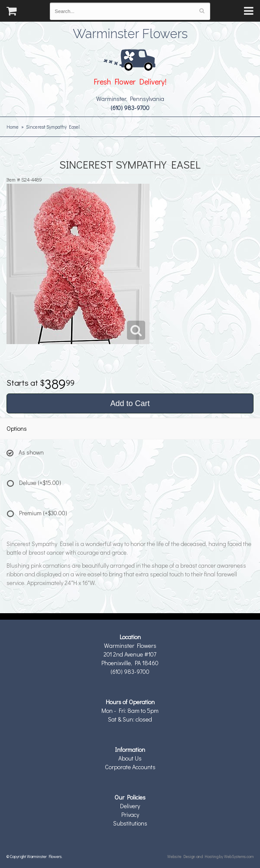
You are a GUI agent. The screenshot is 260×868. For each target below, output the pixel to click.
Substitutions (130, 823)
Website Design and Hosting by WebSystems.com (210, 856)
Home (13, 127)
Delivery (130, 806)
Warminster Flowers (130, 33)
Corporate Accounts (130, 767)
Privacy (130, 814)
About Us (130, 758)
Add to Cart (130, 403)
